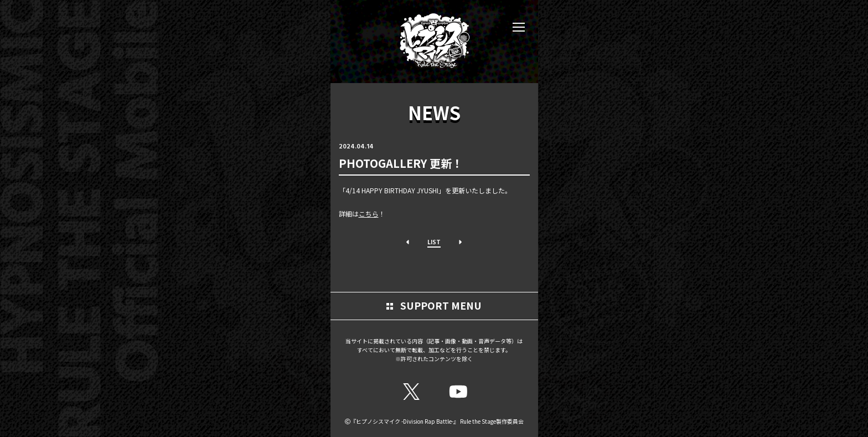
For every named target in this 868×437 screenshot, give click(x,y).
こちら (369, 214)
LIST (434, 241)
